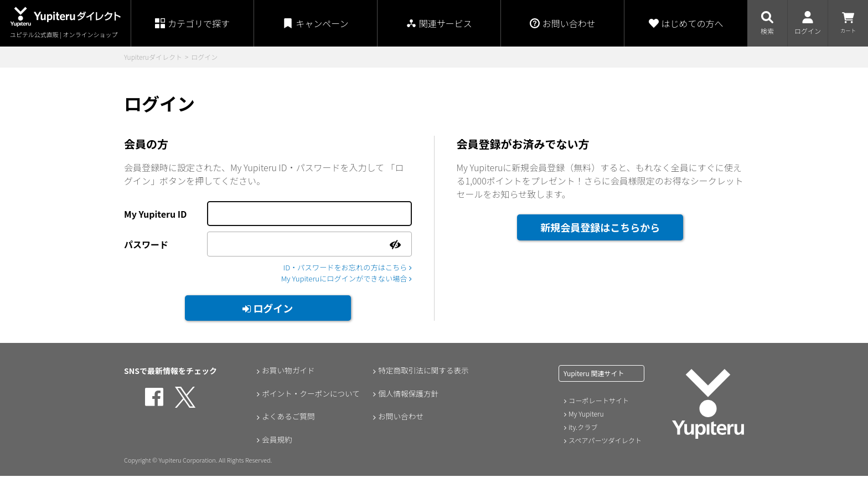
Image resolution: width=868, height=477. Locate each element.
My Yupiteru (586, 415)
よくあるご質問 (288, 418)
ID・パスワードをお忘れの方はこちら (343, 268)
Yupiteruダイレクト (153, 57)
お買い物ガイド (288, 372)
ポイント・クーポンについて (311, 395)
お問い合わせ (400, 418)
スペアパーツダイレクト (605, 441)
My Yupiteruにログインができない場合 (342, 279)
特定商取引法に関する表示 (423, 372)
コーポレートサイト (598, 401)
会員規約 (276, 442)
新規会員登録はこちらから (600, 227)
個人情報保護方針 (408, 395)
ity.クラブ (583, 428)
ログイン (268, 309)
